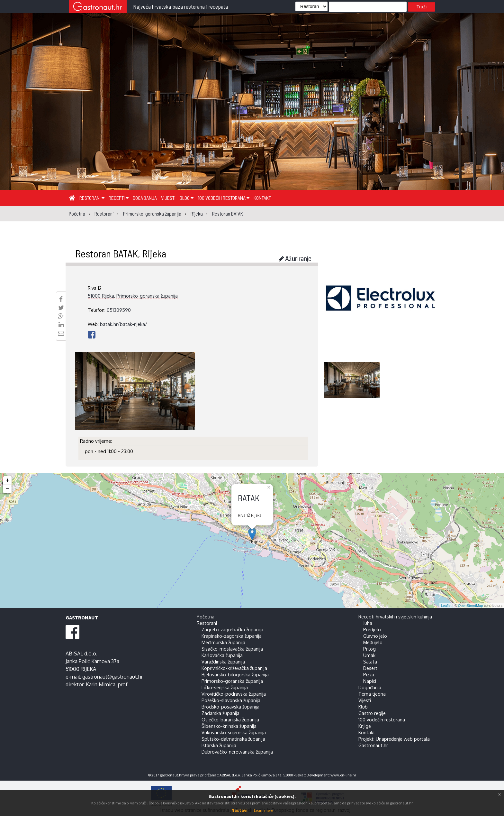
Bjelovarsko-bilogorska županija (235, 674)
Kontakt (262, 198)
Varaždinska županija (223, 662)
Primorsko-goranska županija (147, 296)
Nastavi (239, 810)
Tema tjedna (372, 694)
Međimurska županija (223, 642)
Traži (422, 7)
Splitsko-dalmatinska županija (233, 739)
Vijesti (168, 198)
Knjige (365, 726)
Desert (370, 668)
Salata (370, 662)
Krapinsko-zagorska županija (232, 636)
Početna (206, 617)
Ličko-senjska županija (225, 687)
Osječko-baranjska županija (230, 719)
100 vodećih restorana (224, 198)
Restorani (92, 198)
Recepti (119, 198)
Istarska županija (219, 745)
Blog (187, 198)
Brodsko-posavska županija (230, 707)
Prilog (369, 649)
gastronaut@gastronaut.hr (113, 677)
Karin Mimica (101, 684)
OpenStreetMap (471, 606)
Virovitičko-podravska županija (234, 694)
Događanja (145, 198)
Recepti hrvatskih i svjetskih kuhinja (395, 617)
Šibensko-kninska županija (229, 726)
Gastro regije (372, 713)
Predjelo (372, 629)
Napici (370, 681)
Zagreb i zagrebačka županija (232, 629)
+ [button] (8, 480)
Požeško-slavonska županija (231, 700)
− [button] (8, 489)
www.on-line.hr (343, 775)
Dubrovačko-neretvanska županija (237, 752)
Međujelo (373, 642)
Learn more (263, 810)
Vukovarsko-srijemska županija (234, 732)
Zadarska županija (221, 713)
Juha (368, 623)
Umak (369, 655)
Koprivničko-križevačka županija (234, 668)
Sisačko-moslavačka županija (232, 649)
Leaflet (446, 606)
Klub (363, 707)
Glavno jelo (375, 636)
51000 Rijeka (101, 296)
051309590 (119, 310)
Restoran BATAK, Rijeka (121, 253)
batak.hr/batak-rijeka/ (124, 324)
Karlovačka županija (222, 655)
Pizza (369, 674)
